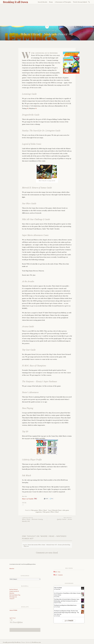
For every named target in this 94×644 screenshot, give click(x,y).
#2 (28, 108)
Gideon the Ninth (58, 588)
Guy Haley (57, 597)
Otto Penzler (58, 607)
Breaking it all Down (15, 2)
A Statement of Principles (63, 2)
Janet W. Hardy (58, 603)
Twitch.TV (12, 599)
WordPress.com (36, 642)
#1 (36, 108)
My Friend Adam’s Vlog (15, 595)
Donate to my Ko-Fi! (14, 591)
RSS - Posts (57, 572)
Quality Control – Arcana (60, 519)
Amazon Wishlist (13, 610)
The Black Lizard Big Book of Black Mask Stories (65, 605)
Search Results (43, 2)
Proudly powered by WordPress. (12, 642)
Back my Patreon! (14, 589)
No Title (13, 618)
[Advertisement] (47, 15)
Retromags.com (13, 597)
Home (51, 2)
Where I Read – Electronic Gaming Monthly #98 (35, 520)
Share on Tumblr (28, 499)
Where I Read (43, 510)
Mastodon (12, 569)
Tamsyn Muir (58, 589)
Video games (34, 510)
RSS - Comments (58, 575)
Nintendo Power (57, 510)
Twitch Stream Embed (80, 2)
